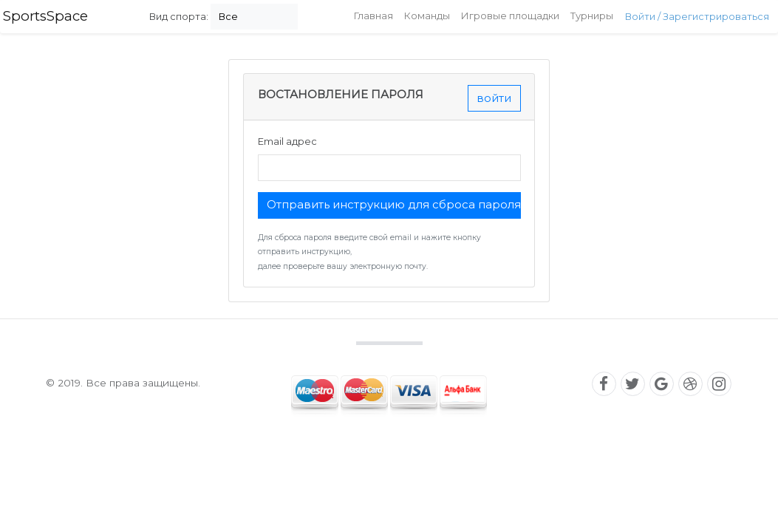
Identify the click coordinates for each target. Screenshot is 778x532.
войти (494, 98)
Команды (427, 16)
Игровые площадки (510, 16)
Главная (373, 16)
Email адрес (287, 141)
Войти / (644, 16)
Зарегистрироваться (716, 16)
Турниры (592, 16)
